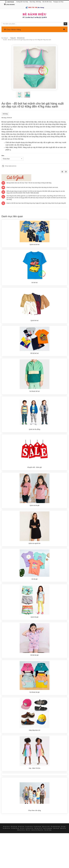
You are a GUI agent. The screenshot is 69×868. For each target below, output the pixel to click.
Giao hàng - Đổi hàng (35, 2)
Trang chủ (13, 38)
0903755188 (11, 2)
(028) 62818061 (11, 5)
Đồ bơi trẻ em (21, 38)
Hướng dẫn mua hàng (22, 2)
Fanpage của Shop (58, 2)
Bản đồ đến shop (47, 2)
